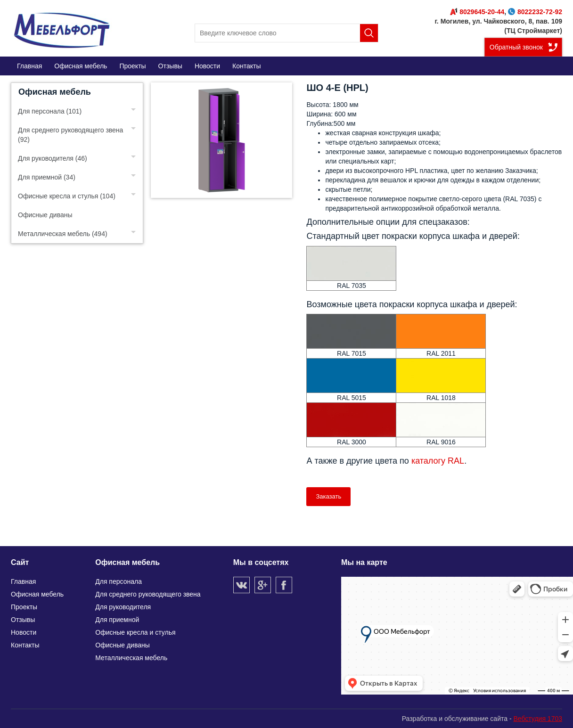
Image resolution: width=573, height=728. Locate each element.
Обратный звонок (516, 47)
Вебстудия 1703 (538, 719)
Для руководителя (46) (53, 158)
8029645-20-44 (477, 12)
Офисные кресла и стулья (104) (67, 196)
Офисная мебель (55, 92)
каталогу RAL (438, 461)
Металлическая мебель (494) (63, 234)
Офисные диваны (45, 215)
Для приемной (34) (47, 177)
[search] (286, 33)
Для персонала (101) (50, 111)
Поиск (369, 33)
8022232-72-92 (535, 12)
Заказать (328, 496)
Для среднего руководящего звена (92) (70, 135)
